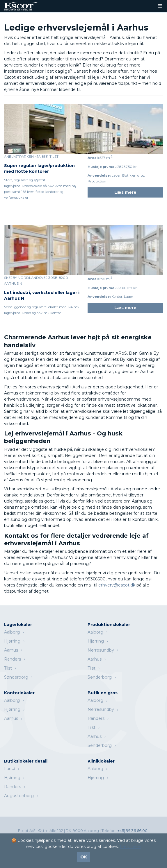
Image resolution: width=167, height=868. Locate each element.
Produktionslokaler (109, 625)
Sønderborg (16, 677)
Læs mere (125, 192)
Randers (13, 659)
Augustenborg (19, 796)
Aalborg (12, 632)
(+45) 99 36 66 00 (132, 831)
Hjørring (12, 641)
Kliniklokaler (101, 761)
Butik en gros (103, 693)
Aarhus (11, 650)
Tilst (8, 668)
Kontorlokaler (19, 693)
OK (84, 857)
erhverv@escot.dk (117, 585)
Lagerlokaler (18, 625)
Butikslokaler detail (26, 761)
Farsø (10, 769)
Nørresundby (101, 650)
